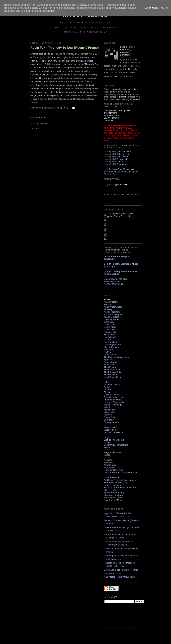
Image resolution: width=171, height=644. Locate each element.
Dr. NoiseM (109, 329)
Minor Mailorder (111, 281)
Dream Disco (110, 332)
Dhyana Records (112, 395)
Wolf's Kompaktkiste (114, 432)
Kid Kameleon (111, 342)
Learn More (151, 8)
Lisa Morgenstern (112, 344)
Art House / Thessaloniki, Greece (120, 480)
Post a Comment (40, 124)
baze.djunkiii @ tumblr (115, 162)
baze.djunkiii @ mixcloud (116, 157)
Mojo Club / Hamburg (114, 493)
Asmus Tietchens (112, 312)
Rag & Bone (110, 417)
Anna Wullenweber (113, 307)
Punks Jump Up (112, 355)
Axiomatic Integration (114, 314)
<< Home (35, 128)
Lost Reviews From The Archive (119, 169)
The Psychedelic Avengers (117, 357)
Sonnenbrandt (111, 362)
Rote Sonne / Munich (114, 500)
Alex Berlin (109, 462)
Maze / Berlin (110, 490)
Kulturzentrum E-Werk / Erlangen (120, 488)
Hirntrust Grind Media (114, 402)
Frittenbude (109, 334)
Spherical (108, 360)
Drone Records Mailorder (116, 279)
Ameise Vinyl (110, 465)
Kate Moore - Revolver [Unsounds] (120, 577)
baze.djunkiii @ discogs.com (118, 152)
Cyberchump (110, 324)
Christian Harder (112, 319)
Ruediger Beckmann (114, 470)
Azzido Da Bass (112, 317)
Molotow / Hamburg (113, 495)
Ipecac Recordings (113, 405)
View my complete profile (118, 76)
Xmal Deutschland (113, 377)
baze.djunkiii (127, 47)
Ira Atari (108, 339)
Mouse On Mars (112, 347)
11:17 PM (64, 108)
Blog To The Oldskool (114, 440)
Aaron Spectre (111, 302)
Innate (107, 455)
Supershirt (109, 365)
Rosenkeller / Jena (113, 498)
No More (108, 352)
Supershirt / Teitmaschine (116, 445)
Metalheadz (109, 410)
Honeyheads (110, 337)
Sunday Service (111, 422)
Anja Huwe (109, 467)
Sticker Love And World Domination (121, 172)
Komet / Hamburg (112, 485)
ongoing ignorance (120, 89)
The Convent (110, 367)
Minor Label (110, 412)
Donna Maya (110, 327)
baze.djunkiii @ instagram (116, 154)
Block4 (107, 392)
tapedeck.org (110, 430)
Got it (165, 8)
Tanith (107, 447)
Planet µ (108, 415)
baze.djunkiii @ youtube (115, 164)
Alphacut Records (112, 385)
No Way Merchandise (114, 284)
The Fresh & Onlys (113, 372)
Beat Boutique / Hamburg (116, 482)
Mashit (107, 407)
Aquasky (108, 309)
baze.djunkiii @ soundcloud (117, 159)
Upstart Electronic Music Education (121, 472)
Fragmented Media (113, 400)
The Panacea (110, 375)
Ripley (107, 442)
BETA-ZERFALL (112, 179)
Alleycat (108, 304)
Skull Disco (109, 420)
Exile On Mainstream (114, 397)
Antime (107, 387)
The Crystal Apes (112, 370)
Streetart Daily (111, 174)
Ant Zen (108, 390)
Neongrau (109, 350)
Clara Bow (109, 322)
